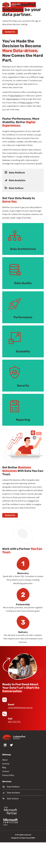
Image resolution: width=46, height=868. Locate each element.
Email (11, 705)
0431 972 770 (14, 722)
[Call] (5, 714)
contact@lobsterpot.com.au (20, 708)
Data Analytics (13, 99)
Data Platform (16, 96)
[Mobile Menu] (43, 4)
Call (10, 719)
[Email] (5, 700)
